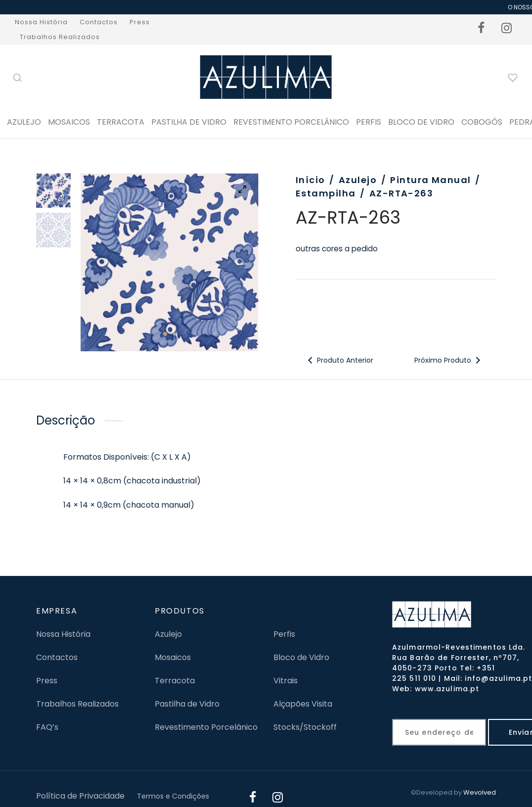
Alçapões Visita (303, 704)
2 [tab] (175, 334)
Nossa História (41, 22)
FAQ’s (47, 727)
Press (140, 22)
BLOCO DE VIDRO (421, 122)
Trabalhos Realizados (60, 37)
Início (310, 180)
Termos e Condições (173, 796)
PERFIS (369, 122)
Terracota (121, 122)
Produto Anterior (340, 360)
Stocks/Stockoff (305, 727)
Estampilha (326, 193)
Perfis (284, 634)
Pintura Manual (430, 180)
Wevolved (480, 792)
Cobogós (482, 122)
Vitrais (286, 681)
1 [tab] (165, 334)
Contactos (99, 22)
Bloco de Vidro (301, 657)
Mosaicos (69, 122)
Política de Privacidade (80, 796)
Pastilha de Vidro (189, 122)
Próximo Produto (449, 360)
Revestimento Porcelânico (291, 122)
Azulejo (24, 122)
